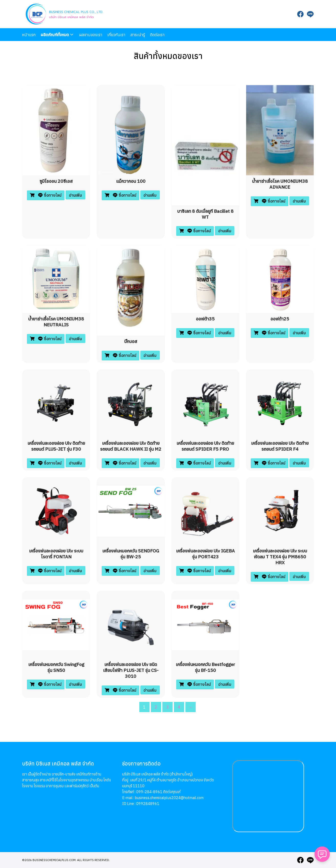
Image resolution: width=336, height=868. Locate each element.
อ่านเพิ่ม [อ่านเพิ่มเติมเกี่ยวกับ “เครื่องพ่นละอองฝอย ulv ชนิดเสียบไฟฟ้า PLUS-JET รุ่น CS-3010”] (150, 690)
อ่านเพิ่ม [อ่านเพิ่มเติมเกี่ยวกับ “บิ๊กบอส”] (150, 355)
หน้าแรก (29, 35)
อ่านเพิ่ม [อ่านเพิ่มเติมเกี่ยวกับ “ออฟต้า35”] (225, 333)
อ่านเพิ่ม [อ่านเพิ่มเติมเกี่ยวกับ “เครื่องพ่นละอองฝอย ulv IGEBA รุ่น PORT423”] (225, 571)
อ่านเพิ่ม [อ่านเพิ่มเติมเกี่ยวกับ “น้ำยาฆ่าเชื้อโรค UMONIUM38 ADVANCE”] (299, 201)
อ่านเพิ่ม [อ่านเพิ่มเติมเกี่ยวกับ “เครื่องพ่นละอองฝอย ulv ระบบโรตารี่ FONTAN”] (75, 571)
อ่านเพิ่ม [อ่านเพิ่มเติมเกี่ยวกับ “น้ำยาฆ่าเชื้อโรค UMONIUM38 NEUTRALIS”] (75, 339)
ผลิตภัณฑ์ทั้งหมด (55, 35)
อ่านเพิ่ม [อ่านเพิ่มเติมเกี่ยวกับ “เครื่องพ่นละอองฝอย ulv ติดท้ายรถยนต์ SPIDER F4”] (299, 463)
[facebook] (300, 14)
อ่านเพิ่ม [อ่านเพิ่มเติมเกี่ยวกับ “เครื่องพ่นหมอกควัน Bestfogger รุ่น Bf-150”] (225, 684)
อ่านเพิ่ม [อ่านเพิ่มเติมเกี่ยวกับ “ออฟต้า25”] (299, 333)
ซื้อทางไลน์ (49, 195)
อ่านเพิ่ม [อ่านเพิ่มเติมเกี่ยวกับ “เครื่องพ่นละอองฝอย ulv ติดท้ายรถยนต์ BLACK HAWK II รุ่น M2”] (150, 463)
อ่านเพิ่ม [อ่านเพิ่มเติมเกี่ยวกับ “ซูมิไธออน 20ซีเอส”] (75, 195)
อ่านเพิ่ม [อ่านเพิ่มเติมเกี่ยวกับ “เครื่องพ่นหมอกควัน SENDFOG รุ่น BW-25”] (150, 571)
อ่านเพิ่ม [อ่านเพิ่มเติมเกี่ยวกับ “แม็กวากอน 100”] (150, 195)
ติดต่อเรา (157, 35)
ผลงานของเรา (91, 35)
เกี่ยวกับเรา (116, 35)
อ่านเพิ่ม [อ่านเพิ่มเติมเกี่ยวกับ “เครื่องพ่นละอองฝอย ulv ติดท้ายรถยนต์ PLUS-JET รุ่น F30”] (75, 463)
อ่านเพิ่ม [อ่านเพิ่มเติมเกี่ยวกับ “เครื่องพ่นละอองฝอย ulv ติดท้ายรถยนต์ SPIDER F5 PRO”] (225, 463)
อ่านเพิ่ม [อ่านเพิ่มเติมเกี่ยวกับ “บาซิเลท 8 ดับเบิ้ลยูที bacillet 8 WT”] (225, 231)
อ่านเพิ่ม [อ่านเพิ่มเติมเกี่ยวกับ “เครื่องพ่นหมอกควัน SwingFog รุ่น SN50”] (75, 684)
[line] (310, 14)
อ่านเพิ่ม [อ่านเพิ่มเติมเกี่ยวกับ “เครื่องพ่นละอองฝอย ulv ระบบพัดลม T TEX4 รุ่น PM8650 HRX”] (299, 577)
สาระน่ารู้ (138, 35)
